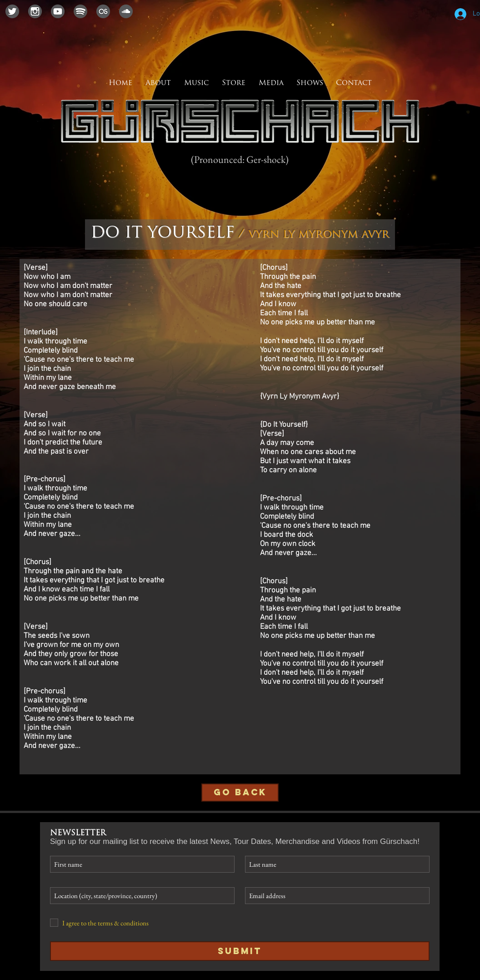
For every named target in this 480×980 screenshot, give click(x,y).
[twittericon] (12, 11)
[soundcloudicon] (126, 11)
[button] (271, 83)
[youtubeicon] (58, 11)
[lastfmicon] (103, 11)
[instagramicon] (35, 11)
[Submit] (240, 951)
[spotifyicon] (80, 11)
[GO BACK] (240, 793)
